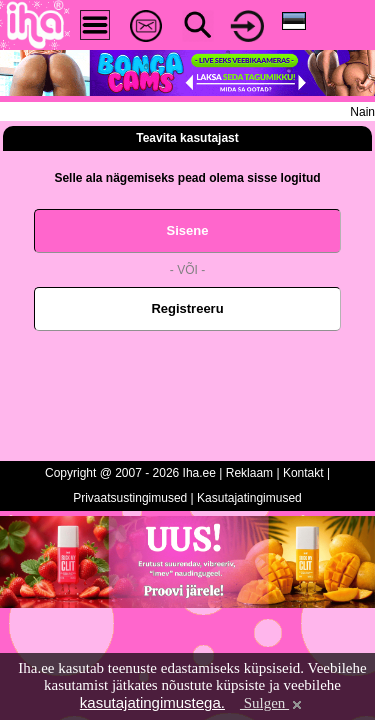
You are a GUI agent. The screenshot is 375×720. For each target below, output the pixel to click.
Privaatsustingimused (130, 498)
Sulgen (272, 703)
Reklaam (249, 473)
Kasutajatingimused (249, 498)
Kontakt (303, 473)
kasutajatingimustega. (152, 702)
